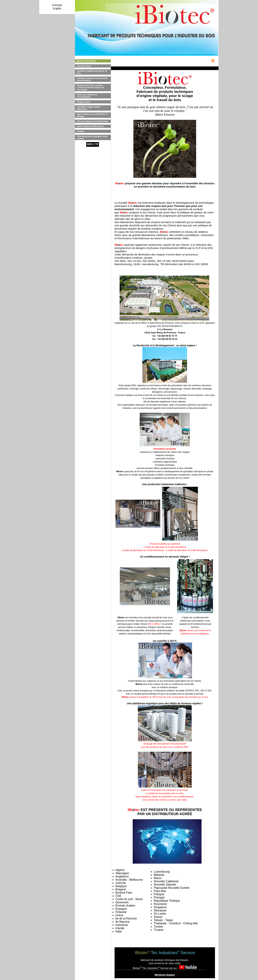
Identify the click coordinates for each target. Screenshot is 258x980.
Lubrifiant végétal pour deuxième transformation (92, 79)
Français (57, 5)
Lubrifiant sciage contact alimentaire (88, 108)
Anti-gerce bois (84, 66)
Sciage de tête (83, 102)
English (57, 8)
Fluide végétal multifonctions (90, 126)
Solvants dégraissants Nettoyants (93, 121)
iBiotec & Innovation (86, 61)
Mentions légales (165, 975)
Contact (80, 131)
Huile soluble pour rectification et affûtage (92, 115)
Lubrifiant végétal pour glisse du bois (92, 72)
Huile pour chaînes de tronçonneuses (87, 96)
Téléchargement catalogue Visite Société (92, 137)
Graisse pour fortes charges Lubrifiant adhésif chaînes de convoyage (90, 87)
